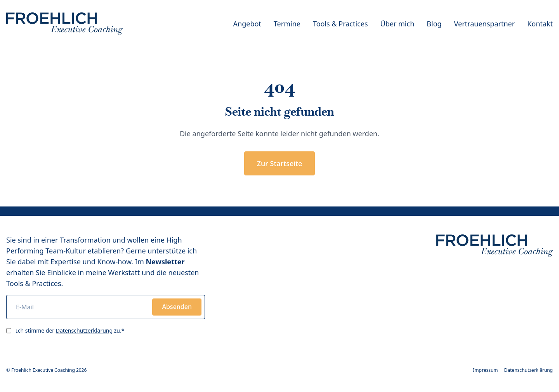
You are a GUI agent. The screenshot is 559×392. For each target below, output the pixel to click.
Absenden (177, 307)
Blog (434, 24)
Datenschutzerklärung (84, 330)
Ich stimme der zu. (70, 330)
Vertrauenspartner (485, 24)
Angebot (247, 24)
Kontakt (540, 24)
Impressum (485, 370)
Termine (287, 24)
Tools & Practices (340, 24)
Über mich (398, 24)
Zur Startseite (280, 163)
